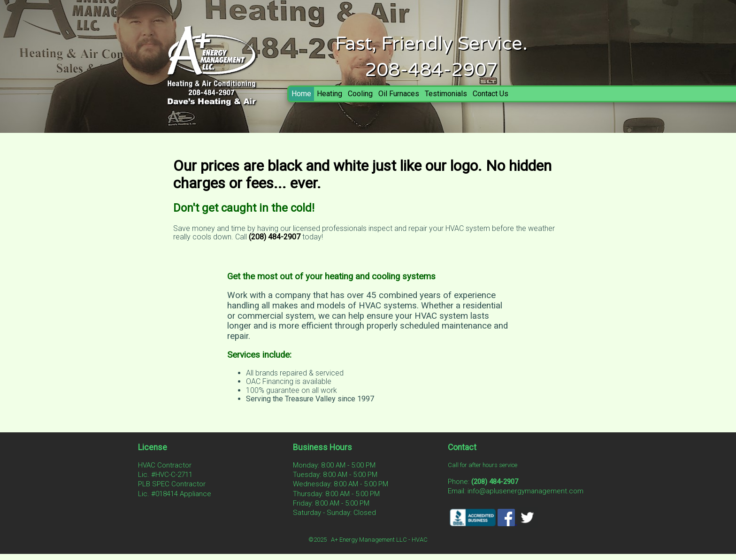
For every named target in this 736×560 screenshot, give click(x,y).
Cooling (360, 94)
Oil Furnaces (399, 94)
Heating (330, 94)
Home (301, 94)
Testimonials (446, 94)
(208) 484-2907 (275, 237)
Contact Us (491, 94)
